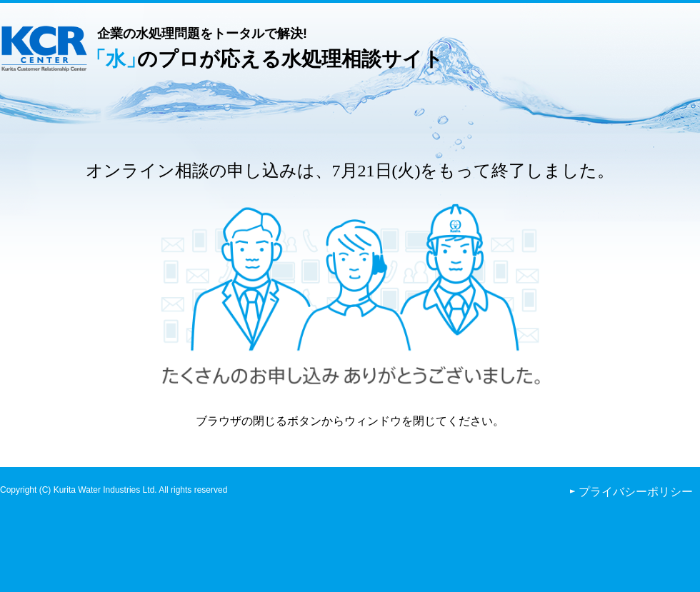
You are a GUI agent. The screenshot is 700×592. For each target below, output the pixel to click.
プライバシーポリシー (636, 492)
